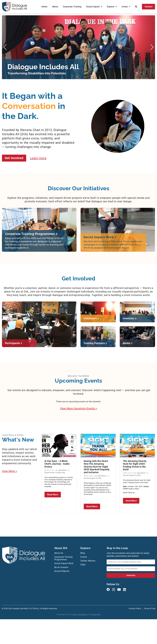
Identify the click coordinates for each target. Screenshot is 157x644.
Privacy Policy (135, 608)
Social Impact (94, 7)
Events (84, 557)
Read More (53, 495)
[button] (77, 77)
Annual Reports (62, 571)
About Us (59, 553)
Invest (126, 7)
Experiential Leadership (55, 473)
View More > (9, 471)
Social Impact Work (64, 563)
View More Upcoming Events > (79, 408)
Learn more (38, 158)
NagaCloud (96, 614)
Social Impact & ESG (93, 478)
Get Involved (14, 158)
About (55, 7)
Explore (112, 7)
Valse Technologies (80, 614)
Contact (148, 7)
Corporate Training (72, 7)
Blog (83, 553)
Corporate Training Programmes (63, 558)
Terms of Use (150, 608)
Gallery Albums (88, 561)
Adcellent (63, 470)
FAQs (83, 565)
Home (45, 7)
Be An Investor (61, 567)
